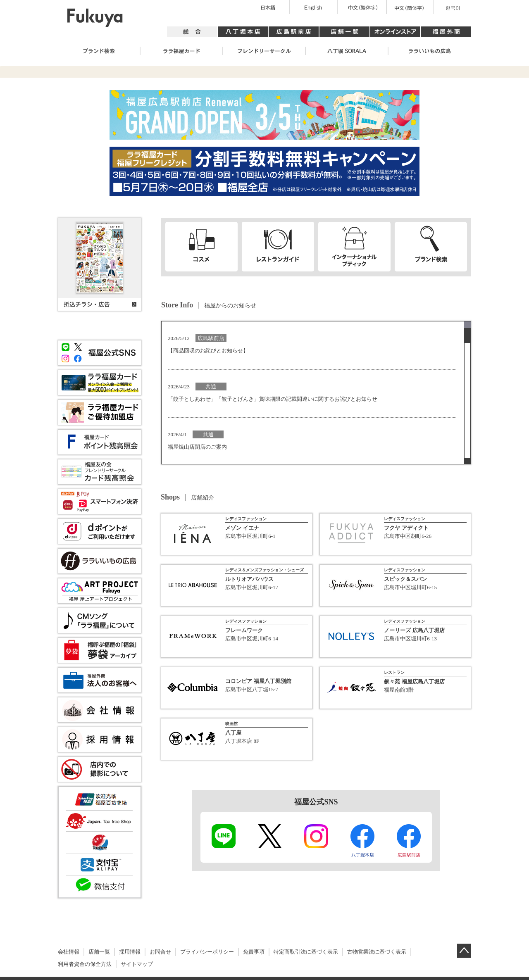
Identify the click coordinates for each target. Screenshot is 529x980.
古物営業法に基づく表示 (377, 952)
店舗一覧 (99, 952)
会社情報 (69, 952)
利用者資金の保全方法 (85, 964)
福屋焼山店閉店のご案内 (197, 447)
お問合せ (160, 952)
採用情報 (130, 952)
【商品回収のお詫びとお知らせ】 (208, 351)
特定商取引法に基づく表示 (306, 952)
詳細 (237, 535)
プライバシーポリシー (207, 952)
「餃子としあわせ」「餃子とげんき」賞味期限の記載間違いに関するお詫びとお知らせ (273, 399)
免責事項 (254, 952)
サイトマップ (137, 964)
